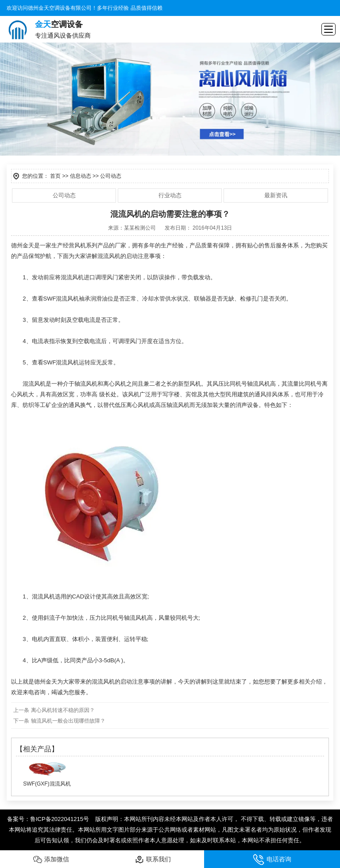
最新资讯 (276, 195)
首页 (55, 176)
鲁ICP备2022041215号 (60, 819)
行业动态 (170, 195)
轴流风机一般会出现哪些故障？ (67, 721)
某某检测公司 (140, 228)
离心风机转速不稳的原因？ (62, 710)
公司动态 (64, 195)
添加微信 (51, 860)
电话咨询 (272, 860)
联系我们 (153, 860)
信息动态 (81, 176)
